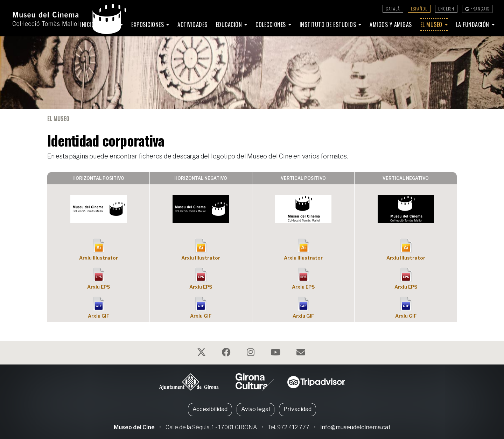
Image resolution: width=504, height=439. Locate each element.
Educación (230, 24)
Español (419, 9)
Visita (111, 24)
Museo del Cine (134, 427)
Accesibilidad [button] (210, 409)
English (446, 9)
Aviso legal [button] (255, 409)
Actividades (192, 24)
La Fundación (474, 24)
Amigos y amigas (391, 24)
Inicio (87, 24)
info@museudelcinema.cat (355, 427)
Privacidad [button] (297, 409)
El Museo (432, 24)
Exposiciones (148, 24)
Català (393, 9)
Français (477, 9)
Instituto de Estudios (329, 24)
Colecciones (271, 24)
